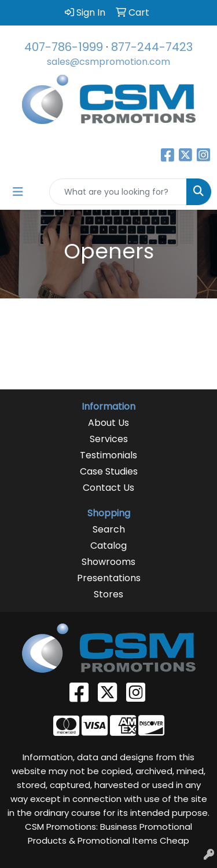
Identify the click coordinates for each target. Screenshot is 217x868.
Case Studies (109, 471)
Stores (108, 594)
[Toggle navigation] (18, 192)
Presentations (109, 578)
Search (109, 529)
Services (109, 439)
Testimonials (108, 455)
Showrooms (108, 562)
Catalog (108, 546)
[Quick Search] (118, 192)
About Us (108, 423)
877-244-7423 (152, 47)
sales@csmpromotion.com (108, 62)
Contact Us (108, 488)
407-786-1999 (64, 47)
